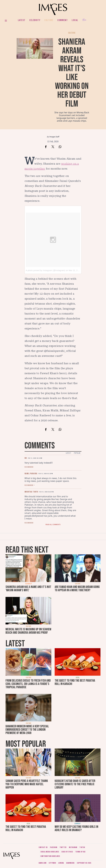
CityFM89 (52, 863)
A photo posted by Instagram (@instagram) (46, 270)
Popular (77, 453)
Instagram (73, 847)
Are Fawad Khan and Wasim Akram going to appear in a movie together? (77, 589)
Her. (85, 20)
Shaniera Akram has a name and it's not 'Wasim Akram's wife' (28, 589)
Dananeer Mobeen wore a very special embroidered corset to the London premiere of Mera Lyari (27, 730)
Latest (22, 20)
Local (75, 20)
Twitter (63, 847)
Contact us (43, 847)
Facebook (54, 847)
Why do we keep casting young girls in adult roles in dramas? (76, 828)
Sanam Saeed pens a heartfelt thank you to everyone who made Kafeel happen (27, 784)
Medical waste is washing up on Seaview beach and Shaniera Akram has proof (28, 631)
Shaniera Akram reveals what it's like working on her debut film (72, 73)
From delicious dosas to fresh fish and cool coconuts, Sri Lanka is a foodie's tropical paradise (28, 684)
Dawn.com (43, 863)
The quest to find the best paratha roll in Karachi (75, 682)
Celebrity (35, 20)
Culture (49, 20)
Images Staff (54, 137)
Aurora (61, 863)
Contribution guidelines (50, 856)
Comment (63, 20)
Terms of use (80, 852)
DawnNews (70, 863)
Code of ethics (67, 852)
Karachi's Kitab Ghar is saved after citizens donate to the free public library (75, 784)
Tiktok (82, 847)
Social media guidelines (50, 852)
